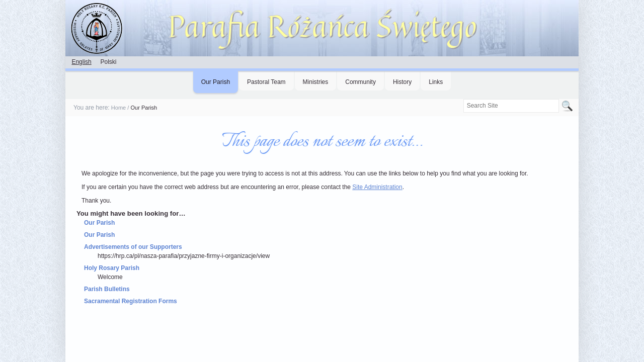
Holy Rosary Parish (112, 268)
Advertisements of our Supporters (133, 247)
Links (436, 82)
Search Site (463, 99)
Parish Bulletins (107, 289)
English (81, 62)
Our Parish (216, 82)
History (402, 82)
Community (360, 82)
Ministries (316, 82)
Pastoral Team (266, 82)
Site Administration (377, 187)
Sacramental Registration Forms (131, 301)
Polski (108, 62)
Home (118, 108)
